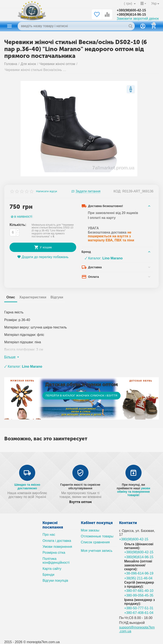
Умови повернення (57, 547)
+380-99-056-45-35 (139, 595)
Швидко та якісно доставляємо (27, 486)
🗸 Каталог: (104, 258)
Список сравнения (95, 542)
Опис (11, 297)
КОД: (117, 191)
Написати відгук (47, 191)
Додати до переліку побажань (43, 257)
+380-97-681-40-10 (139, 591)
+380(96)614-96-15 (131, 15)
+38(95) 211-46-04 (138, 578)
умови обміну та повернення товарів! (134, 492)
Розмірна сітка (54, 553)
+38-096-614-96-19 (139, 573)
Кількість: (18, 225)
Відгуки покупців (55, 581)
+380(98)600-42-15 (131, 10)
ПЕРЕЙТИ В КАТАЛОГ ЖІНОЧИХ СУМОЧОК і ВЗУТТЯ (81, 396)
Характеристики (33, 297)
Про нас (49, 535)
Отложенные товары (97, 536)
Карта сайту (52, 569)
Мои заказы (90, 530)
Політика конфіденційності (56, 561)
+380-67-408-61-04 (139, 613)
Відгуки (57, 297)
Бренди (48, 575)
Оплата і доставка (57, 541)
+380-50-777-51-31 (139, 608)
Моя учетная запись (97, 551)
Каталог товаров (10, 26)
